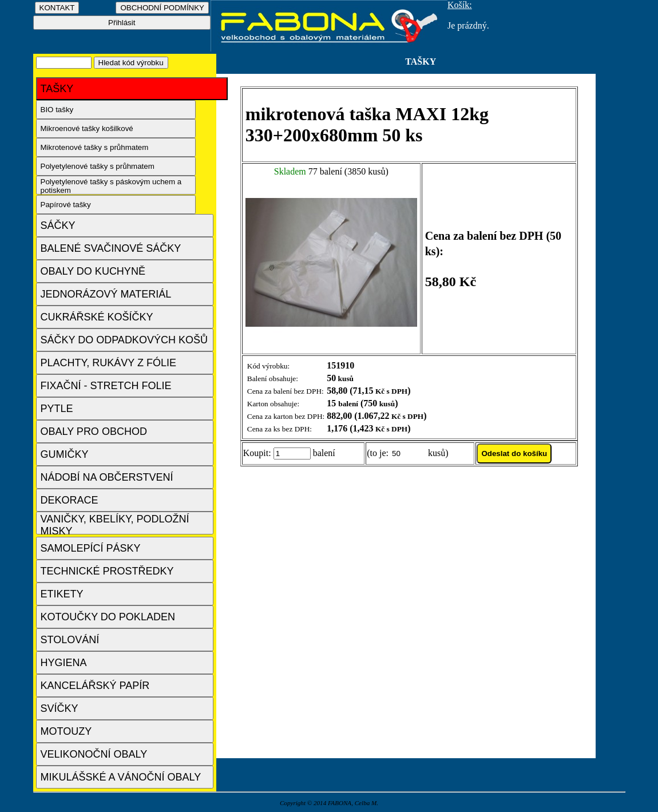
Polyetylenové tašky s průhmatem (98, 166)
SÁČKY (58, 225)
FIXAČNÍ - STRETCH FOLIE (106, 386)
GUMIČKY (65, 454)
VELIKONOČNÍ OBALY (94, 754)
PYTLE (57, 409)
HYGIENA (64, 663)
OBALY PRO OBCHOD (94, 431)
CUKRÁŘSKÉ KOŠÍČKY (97, 317)
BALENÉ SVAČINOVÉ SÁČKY (111, 248)
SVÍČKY (60, 708)
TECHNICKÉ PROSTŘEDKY (107, 571)
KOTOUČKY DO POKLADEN (108, 617)
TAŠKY (57, 89)
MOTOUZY (66, 731)
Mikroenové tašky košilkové (87, 128)
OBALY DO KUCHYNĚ (93, 271)
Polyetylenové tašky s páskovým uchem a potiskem (111, 186)
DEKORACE (70, 500)
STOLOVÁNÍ (70, 640)
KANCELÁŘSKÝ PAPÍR (95, 686)
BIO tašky (57, 110)
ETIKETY (62, 594)
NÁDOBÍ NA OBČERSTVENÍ (107, 477)
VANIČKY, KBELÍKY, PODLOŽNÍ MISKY (115, 524)
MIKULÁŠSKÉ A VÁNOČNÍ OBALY (121, 777)
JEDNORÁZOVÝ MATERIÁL (106, 294)
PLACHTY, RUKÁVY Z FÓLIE (108, 363)
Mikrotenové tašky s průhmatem (95, 147)
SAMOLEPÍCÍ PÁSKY (91, 548)
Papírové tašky (66, 205)
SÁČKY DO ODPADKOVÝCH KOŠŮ (124, 340)
